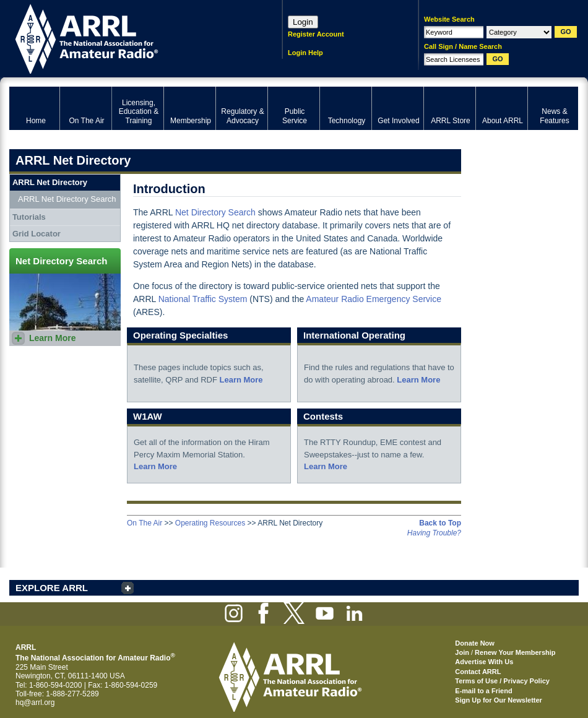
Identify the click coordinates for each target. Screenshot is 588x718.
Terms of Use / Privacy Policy (502, 681)
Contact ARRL (478, 672)
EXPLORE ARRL (52, 588)
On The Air (145, 523)
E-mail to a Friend (483, 691)
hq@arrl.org (35, 703)
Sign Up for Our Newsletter (499, 700)
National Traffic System (203, 299)
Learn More (241, 380)
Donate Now (475, 643)
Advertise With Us (484, 662)
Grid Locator (37, 234)
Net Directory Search (215, 212)
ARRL (130, 37)
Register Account (316, 34)
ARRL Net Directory (50, 182)
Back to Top (440, 523)
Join (462, 652)
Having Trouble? (434, 533)
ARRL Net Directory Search (67, 199)
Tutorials (29, 217)
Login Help (305, 53)
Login (303, 22)
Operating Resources (210, 523)
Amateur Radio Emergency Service (374, 299)
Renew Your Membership (515, 652)
